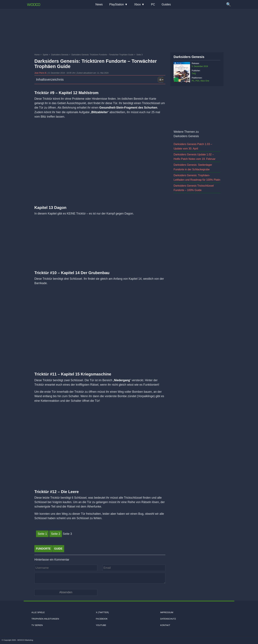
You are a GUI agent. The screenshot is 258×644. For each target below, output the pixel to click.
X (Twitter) (102, 612)
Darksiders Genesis (189, 57)
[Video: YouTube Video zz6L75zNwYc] (100, 158)
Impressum (167, 612)
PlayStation (117, 4)
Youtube (101, 625)
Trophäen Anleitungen (45, 619)
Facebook (102, 619)
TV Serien (37, 625)
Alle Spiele (38, 612)
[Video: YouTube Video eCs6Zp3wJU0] (100, 442)
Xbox (137, 4)
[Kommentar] (100, 578)
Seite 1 (42, 534)
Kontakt (165, 625)
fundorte (43, 549)
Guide (58, 549)
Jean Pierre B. (41, 73)
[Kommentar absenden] (66, 592)
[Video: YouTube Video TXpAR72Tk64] (100, 325)
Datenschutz (168, 619)
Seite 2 (56, 534)
